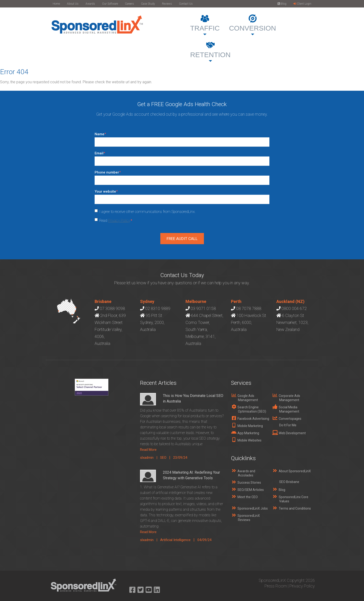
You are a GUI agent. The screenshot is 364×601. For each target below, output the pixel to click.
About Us (73, 4)
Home (56, 4)
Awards (90, 4)
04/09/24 (204, 540)
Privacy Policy (119, 221)
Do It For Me (288, 425)
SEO (163, 458)
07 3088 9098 (112, 308)
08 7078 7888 (249, 308)
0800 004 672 (294, 308)
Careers (129, 4)
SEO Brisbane (289, 482)
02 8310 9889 (158, 308)
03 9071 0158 (203, 308)
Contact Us (186, 4)
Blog (282, 4)
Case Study (148, 4)
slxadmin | (150, 458)
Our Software (110, 4)
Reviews (167, 4)
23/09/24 (180, 458)
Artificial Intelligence (175, 540)
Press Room (276, 586)
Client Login (302, 4)
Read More (148, 450)
